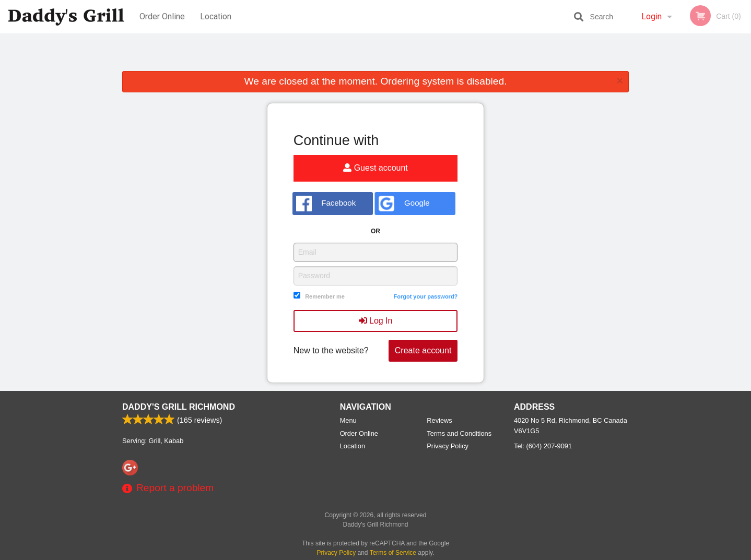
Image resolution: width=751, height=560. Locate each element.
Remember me (325, 296)
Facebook (326, 204)
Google (404, 204)
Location (216, 16)
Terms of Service (393, 553)
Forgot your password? (425, 296)
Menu (348, 420)
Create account (423, 350)
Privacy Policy (448, 446)
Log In (376, 321)
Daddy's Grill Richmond (179, 407)
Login (652, 16)
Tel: (543, 446)
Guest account (375, 168)
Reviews (439, 420)
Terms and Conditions (459, 433)
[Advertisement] (375, 54)
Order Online (162, 16)
